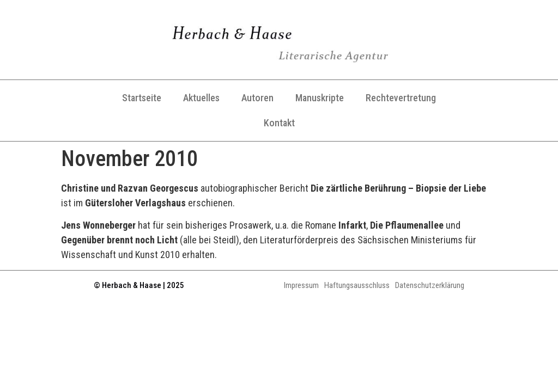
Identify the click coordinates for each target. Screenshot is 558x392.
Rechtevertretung (401, 98)
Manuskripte (320, 98)
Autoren (257, 98)
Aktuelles (201, 98)
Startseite (142, 98)
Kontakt (279, 123)
